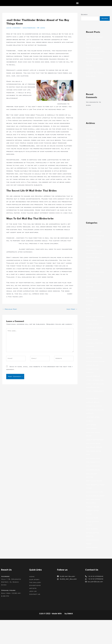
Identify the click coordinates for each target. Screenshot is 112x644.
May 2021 (91, 182)
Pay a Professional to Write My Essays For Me (95, 65)
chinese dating (93, 334)
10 (87, 231)
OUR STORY (35, 604)
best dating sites (94, 265)
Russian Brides (93, 531)
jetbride (90, 438)
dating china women (95, 342)
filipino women (92, 350)
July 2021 (91, 174)
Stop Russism (92, 553)
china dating (92, 331)
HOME (32, 601)
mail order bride (94, 464)
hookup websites (94, 390)
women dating (92, 572)
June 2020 (91, 205)
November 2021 (93, 159)
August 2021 (92, 170)
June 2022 (91, 132)
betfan (89, 312)
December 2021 (93, 155)
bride (88, 319)
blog (88, 316)
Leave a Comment (14, 28)
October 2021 (93, 162)
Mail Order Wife (93, 483)
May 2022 (91, 136)
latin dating (91, 446)
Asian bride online (94, 250)
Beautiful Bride (93, 261)
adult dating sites (94, 235)
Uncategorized (30, 28)
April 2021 (91, 185)
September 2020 (94, 201)
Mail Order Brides (95, 468)
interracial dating (94, 423)
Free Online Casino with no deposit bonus (95, 41)
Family (89, 346)
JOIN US (33, 615)
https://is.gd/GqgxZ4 (58, 294)
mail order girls (94, 479)
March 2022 (92, 143)
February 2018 (93, 208)
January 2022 (92, 151)
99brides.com (13, 243)
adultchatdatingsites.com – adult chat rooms (95, 243)
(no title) (90, 73)
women (89, 568)
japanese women (93, 434)
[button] (77, 3)
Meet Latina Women (95, 501)
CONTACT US (35, 618)
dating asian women (95, 338)
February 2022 (93, 147)
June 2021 (91, 178)
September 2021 (94, 166)
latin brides (91, 442)
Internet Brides (93, 419)
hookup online (92, 379)
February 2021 (93, 193)
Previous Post (10, 309)
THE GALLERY (36, 606)
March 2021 (92, 189)
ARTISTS (33, 612)
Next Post (71, 309)
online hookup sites (95, 513)
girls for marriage (94, 368)
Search (84, 15)
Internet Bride (93, 416)
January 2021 (92, 197)
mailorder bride (93, 490)
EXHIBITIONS (35, 609)
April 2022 (91, 140)
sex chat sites (93, 542)
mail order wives (94, 487)
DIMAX (70, 638)
